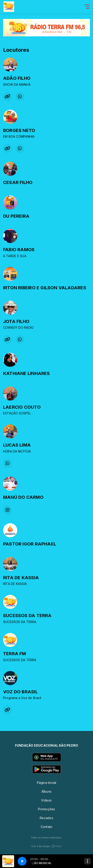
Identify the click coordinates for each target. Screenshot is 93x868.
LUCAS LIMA (17, 445)
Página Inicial (47, 783)
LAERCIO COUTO (22, 407)
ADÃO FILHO (17, 78)
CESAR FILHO (18, 182)
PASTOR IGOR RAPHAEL (30, 544)
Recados (46, 818)
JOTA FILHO (16, 321)
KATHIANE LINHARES (27, 373)
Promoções (47, 809)
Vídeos (46, 800)
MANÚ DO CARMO (23, 497)
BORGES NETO (19, 130)
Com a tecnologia (46, 846)
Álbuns (46, 791)
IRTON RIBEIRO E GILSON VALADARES (45, 288)
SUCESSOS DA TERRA (27, 616)
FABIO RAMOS (19, 250)
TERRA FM (15, 654)
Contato (46, 827)
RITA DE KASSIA (21, 578)
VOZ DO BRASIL (20, 692)
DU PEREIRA (16, 216)
